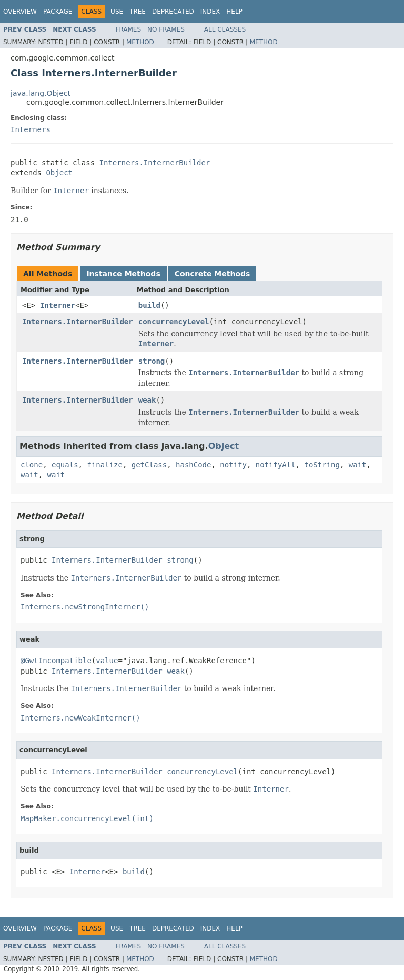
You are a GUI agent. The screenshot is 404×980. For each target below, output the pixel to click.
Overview (20, 12)
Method (140, 42)
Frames (129, 29)
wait (358, 465)
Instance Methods (123, 274)
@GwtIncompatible (56, 661)
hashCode (193, 465)
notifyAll (276, 465)
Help (234, 12)
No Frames (166, 29)
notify (233, 465)
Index (210, 12)
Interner (58, 305)
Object (59, 173)
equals (65, 465)
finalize (104, 465)
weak (147, 400)
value (107, 661)
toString (322, 465)
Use (117, 12)
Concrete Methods (213, 274)
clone (32, 465)
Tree (138, 12)
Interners (31, 129)
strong (152, 361)
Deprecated (173, 12)
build (149, 305)
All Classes (225, 29)
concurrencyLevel (174, 322)
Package (58, 12)
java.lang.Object (41, 93)
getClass (149, 465)
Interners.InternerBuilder (155, 163)
